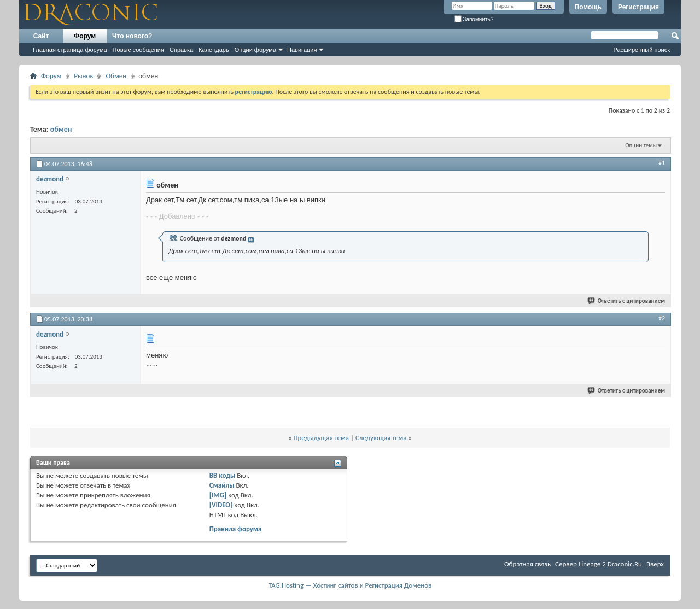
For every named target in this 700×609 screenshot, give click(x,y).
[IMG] (218, 495)
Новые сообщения (138, 50)
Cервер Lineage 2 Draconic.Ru (599, 564)
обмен (61, 129)
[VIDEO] (221, 505)
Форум (85, 36)
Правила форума (236, 529)
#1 (662, 163)
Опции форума (255, 50)
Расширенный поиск (641, 50)
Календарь (214, 50)
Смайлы (222, 485)
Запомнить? (474, 19)
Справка (181, 50)
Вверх (655, 564)
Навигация (302, 50)
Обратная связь (527, 564)
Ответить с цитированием (627, 301)
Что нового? (132, 36)
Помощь (588, 7)
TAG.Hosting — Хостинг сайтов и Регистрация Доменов (350, 585)
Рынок (83, 76)
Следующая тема (381, 438)
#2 (662, 318)
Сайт (41, 36)
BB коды (223, 475)
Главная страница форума (70, 50)
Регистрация (638, 7)
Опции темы (641, 145)
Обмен (116, 76)
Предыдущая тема (321, 438)
